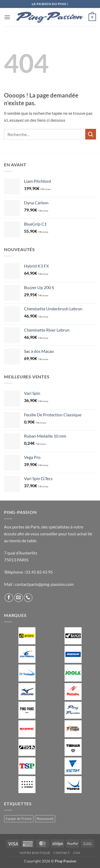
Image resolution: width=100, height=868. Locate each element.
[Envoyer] (91, 134)
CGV (77, 853)
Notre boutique (35, 853)
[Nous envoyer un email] (19, 598)
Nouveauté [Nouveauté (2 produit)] (45, 819)
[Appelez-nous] (28, 598)
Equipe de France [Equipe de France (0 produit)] (19, 819)
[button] (7, 17)
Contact (62, 853)
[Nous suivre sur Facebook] (9, 598)
